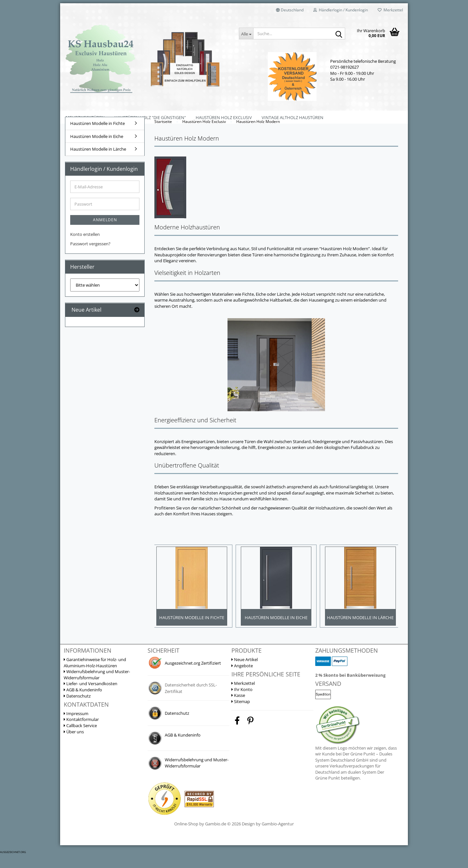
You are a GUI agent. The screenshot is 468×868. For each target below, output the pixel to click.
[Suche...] (246, 34)
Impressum (76, 727)
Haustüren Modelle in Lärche (98, 161)
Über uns (74, 745)
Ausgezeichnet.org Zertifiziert (193, 677)
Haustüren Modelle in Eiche (97, 148)
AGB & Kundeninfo (83, 703)
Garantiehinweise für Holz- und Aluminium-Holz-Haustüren (95, 676)
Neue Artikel (245, 673)
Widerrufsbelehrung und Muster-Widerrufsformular (97, 689)
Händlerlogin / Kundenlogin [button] (341, 10)
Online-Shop (186, 838)
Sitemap (241, 715)
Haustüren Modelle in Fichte (97, 135)
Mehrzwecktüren (85, 117)
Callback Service (80, 739)
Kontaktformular (81, 733)
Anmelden (105, 232)
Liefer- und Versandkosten (91, 698)
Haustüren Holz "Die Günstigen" (150, 117)
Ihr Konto (242, 703)
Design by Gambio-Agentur (268, 838)
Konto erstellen (85, 246)
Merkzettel (390, 10)
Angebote (242, 679)
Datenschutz (77, 710)
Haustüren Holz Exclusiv (224, 117)
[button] (290, 10)
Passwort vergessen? (90, 255)
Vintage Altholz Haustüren (292, 117)
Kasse (238, 709)
